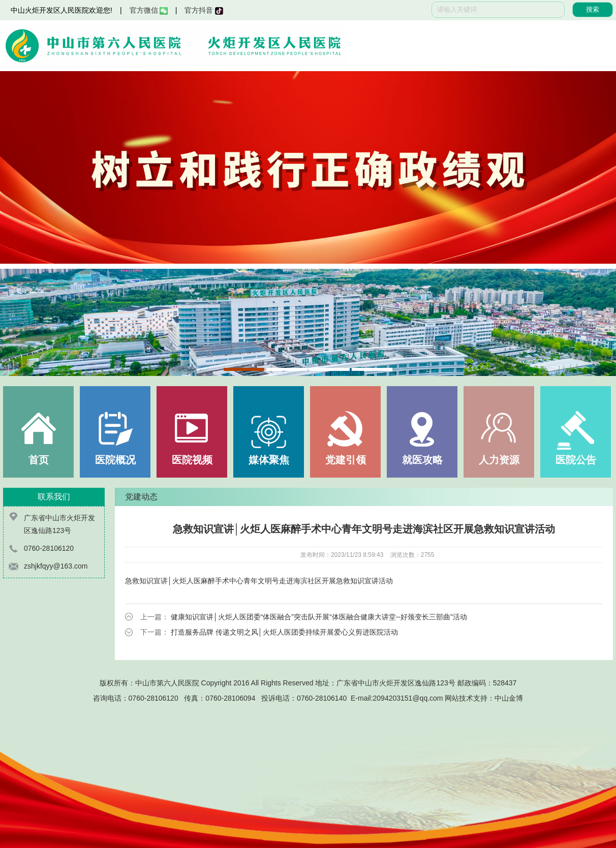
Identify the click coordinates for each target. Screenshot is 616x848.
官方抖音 (204, 10)
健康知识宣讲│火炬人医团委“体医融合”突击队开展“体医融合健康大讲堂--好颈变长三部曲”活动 (319, 617)
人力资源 (499, 460)
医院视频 (192, 460)
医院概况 (115, 460)
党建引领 (346, 460)
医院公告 (576, 460)
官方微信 (149, 10)
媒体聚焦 (269, 460)
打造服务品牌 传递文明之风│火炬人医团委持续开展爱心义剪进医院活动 (284, 632)
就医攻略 (422, 460)
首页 (39, 460)
